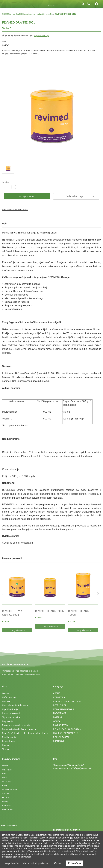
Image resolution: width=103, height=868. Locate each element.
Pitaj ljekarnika (9, 737)
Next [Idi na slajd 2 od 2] (97, 597)
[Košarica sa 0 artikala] (97, 4)
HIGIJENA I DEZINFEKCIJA (66, 733)
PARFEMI (58, 717)
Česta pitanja (8, 741)
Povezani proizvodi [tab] (12, 558)
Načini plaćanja (9, 697)
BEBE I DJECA (60, 705)
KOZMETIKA (59, 697)
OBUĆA (57, 721)
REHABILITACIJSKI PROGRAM (67, 729)
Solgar (5, 765)
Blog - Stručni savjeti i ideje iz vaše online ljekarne (26, 733)
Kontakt (6, 745)
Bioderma (7, 805)
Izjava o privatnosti (11, 713)
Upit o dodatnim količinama (15, 209)
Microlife (6, 782)
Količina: (6, 182)
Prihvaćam (74, 863)
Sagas (5, 777)
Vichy (5, 785)
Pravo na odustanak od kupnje (16, 725)
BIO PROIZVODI (61, 725)
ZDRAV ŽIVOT (60, 713)
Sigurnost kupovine (11, 717)
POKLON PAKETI (61, 737)
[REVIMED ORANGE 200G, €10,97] (50, 585)
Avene (5, 801)
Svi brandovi (8, 809)
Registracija (8, 721)
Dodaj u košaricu (17, 630)
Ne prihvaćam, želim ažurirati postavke (26, 863)
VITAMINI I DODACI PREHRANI (68, 701)
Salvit (5, 773)
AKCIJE (57, 693)
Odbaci (58, 863)
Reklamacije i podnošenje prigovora (19, 729)
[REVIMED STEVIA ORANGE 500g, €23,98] (17, 585)
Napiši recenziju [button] (41, 35)
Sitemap (6, 749)
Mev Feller (7, 770)
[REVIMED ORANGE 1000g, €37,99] (83, 585)
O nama (6, 693)
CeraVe (5, 793)
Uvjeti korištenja (10, 709)
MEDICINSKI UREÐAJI (63, 709)
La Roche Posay (9, 789)
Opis (5, 223)
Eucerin (6, 797)
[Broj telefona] (89, 4)
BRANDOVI (58, 741)
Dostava (6, 701)
